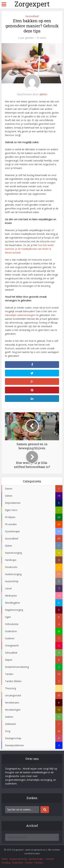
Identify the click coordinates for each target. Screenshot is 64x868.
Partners (39, 863)
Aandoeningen (36, 859)
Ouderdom (17, 863)
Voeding (6, 863)
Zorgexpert (32, 4)
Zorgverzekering (18, 859)
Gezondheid (32, 16)
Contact (29, 863)
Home (5, 859)
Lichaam (50, 859)
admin (43, 94)
